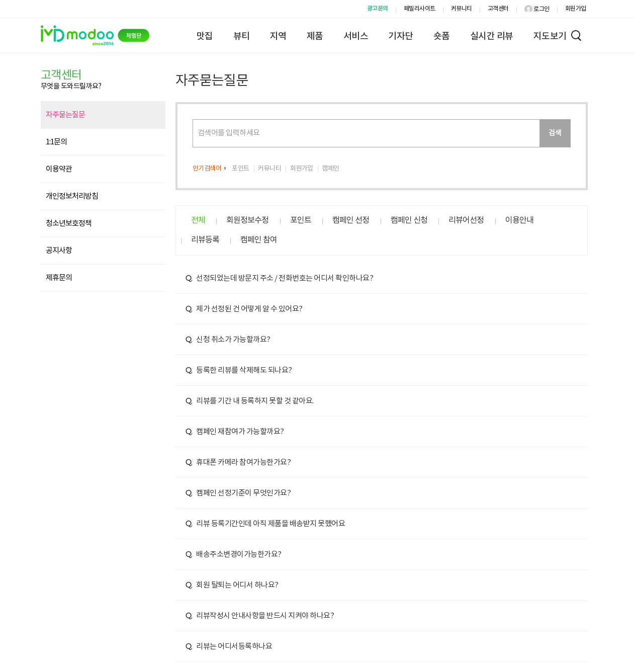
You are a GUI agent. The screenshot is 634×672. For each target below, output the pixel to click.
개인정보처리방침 (72, 196)
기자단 (401, 36)
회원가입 (576, 9)
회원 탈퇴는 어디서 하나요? (232, 585)
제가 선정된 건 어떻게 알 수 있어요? (244, 309)
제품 (315, 36)
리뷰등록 (205, 240)
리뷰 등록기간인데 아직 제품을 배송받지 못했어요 (265, 524)
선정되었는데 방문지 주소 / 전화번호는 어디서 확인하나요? (280, 278)
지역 (278, 36)
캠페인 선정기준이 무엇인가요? (238, 493)
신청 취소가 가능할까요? (228, 340)
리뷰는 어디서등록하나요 (229, 647)
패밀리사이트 (420, 9)
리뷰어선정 (466, 220)
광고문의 (378, 9)
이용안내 (519, 220)
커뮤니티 (462, 9)
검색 (555, 133)
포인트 (241, 169)
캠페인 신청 (409, 220)
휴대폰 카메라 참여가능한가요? (238, 463)
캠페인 (331, 169)
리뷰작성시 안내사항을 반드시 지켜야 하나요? (260, 616)
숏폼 (442, 36)
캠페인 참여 (259, 240)
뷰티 (242, 36)
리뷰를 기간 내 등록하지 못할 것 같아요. (250, 401)
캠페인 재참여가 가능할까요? (235, 432)
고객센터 (498, 9)
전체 (198, 220)
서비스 (356, 36)
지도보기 (550, 36)
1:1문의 (56, 142)
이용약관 (59, 169)
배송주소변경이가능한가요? (234, 555)
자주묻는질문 (65, 115)
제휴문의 (59, 278)
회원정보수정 (247, 220)
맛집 (205, 36)
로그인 (537, 9)
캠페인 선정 (351, 220)
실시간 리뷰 (492, 36)
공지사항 (59, 251)
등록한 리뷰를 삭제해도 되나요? (239, 370)
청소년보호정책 (69, 224)
